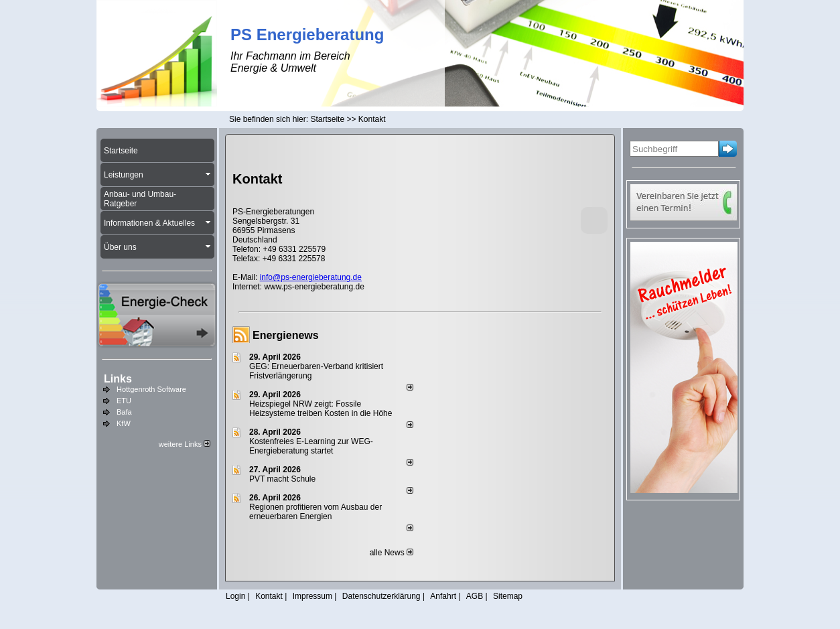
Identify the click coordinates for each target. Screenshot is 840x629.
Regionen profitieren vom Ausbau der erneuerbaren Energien (316, 512)
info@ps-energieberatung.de (311, 277)
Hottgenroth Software (151, 389)
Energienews (286, 335)
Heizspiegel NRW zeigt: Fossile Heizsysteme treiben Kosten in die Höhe (321, 409)
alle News (392, 553)
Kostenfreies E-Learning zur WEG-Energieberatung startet (311, 446)
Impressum (312, 596)
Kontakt (269, 596)
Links (118, 379)
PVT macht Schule (282, 479)
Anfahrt (443, 596)
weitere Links (185, 444)
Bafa (124, 412)
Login (235, 596)
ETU (124, 401)
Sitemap (508, 596)
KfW (124, 423)
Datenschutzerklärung (381, 596)
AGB (475, 596)
